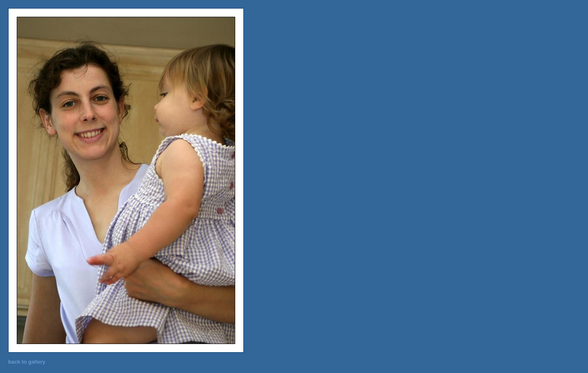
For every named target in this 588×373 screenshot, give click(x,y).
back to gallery (27, 362)
